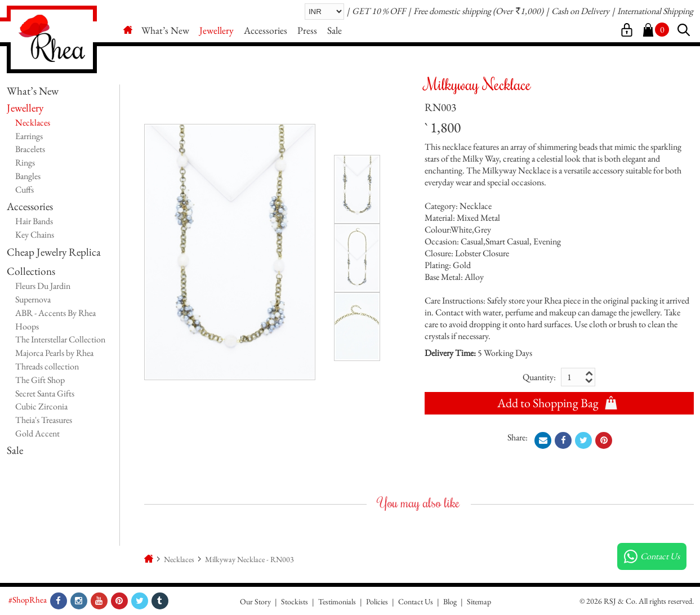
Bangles (28, 176)
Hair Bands (34, 221)
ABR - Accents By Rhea (55, 313)
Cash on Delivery (580, 11)
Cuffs (24, 190)
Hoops (27, 326)
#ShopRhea (28, 600)
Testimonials (337, 601)
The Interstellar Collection (60, 339)
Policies (377, 601)
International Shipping (655, 11)
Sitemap (479, 601)
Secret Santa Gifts (45, 393)
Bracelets (30, 149)
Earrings (29, 136)
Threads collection (47, 366)
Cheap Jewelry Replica (54, 252)
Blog (450, 601)
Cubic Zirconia (41, 406)
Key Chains (35, 235)
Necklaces (33, 122)
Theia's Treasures (44, 420)
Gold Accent (37, 433)
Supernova (33, 299)
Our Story (255, 601)
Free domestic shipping (452, 11)
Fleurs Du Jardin (43, 286)
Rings (25, 162)
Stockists (295, 601)
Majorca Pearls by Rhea (54, 353)
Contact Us (416, 601)
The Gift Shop (40, 380)
